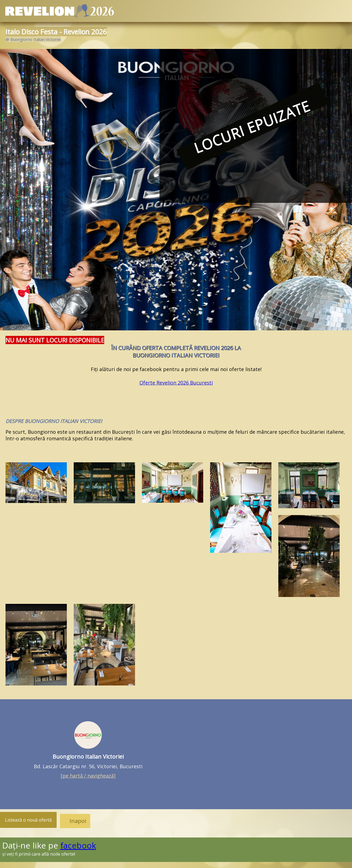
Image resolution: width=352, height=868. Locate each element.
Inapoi (78, 821)
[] (88, 776)
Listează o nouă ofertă (28, 820)
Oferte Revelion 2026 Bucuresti (176, 383)
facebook (78, 845)
